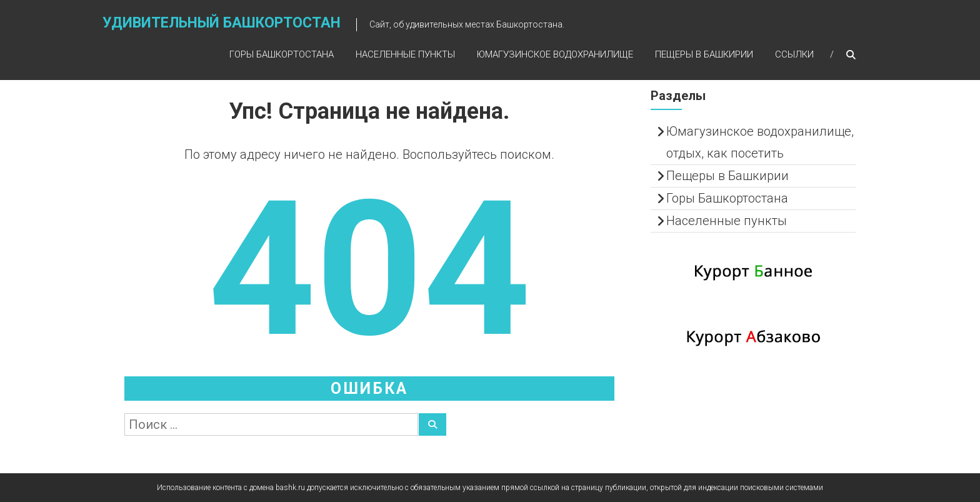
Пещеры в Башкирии (704, 54)
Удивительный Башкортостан (222, 23)
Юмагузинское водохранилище (555, 54)
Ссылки (794, 54)
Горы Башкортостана (282, 54)
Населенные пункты (405, 54)
